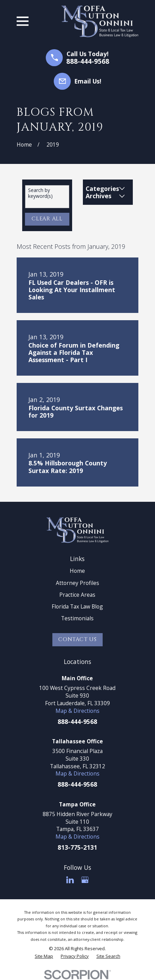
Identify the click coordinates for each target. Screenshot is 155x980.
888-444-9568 (88, 62)
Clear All (47, 219)
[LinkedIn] (70, 880)
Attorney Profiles (77, 583)
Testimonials (77, 618)
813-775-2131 (77, 847)
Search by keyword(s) (40, 193)
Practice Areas (77, 595)
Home (77, 571)
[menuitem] (44, 956)
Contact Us (77, 640)
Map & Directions (77, 711)
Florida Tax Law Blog (77, 606)
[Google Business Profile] (85, 880)
